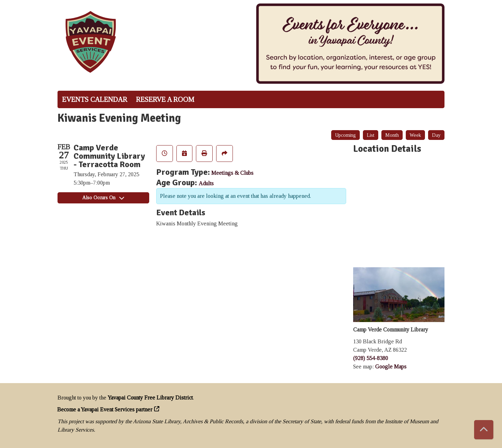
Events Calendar (95, 99)
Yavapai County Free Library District (150, 398)
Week (415, 135)
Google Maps (391, 367)
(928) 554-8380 (371, 358)
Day (436, 135)
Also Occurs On (103, 198)
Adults (206, 183)
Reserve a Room (165, 99)
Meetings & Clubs (232, 173)
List (371, 135)
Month (392, 135)
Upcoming (345, 135)
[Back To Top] (484, 430)
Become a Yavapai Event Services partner (105, 409)
